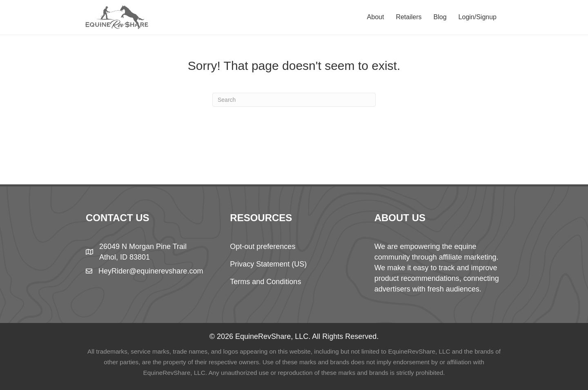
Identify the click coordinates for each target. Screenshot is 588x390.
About (376, 17)
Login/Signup (478, 17)
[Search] (294, 100)
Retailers (409, 17)
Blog (440, 17)
